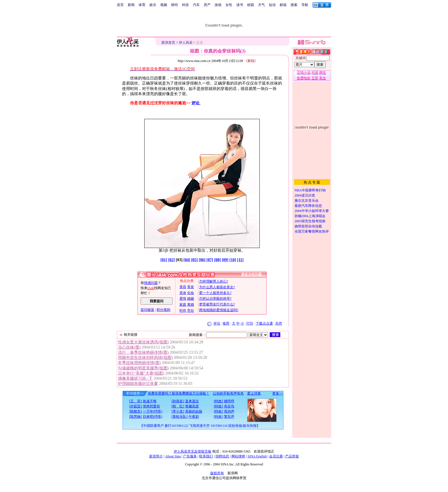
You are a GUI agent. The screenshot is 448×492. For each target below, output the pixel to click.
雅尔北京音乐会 (307, 201)
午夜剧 (194, 417)
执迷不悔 (150, 401)
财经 (175, 5)
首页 (120, 5)
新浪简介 (156, 456)
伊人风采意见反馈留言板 (193, 451)
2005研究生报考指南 (310, 221)
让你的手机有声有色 (228, 393)
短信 (272, 5)
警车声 (229, 417)
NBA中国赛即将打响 (310, 190)
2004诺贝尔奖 (305, 195)
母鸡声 (229, 411)
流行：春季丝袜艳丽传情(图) (143, 352)
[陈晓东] (136, 411)
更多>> (278, 393)
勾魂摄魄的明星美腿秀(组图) (143, 368)
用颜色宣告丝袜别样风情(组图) (145, 358)
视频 (164, 5)
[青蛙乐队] (180, 417)
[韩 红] (178, 406)
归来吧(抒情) (153, 417)
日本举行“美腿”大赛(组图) (141, 373)
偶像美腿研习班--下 (135, 378)
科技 (185, 5)
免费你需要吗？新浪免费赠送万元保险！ (179, 393)
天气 (261, 5)
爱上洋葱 (254, 393)
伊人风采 (186, 43)
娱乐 (153, 5)
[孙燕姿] (178, 401)
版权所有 (217, 473)
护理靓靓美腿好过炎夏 (138, 384)
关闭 (279, 323)
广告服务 (190, 456)
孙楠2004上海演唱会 (310, 216)
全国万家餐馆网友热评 (312, 231)
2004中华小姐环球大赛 (312, 211)
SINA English (257, 456)
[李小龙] (178, 411)
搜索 (294, 5)
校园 (251, 5)
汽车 (196, 5)
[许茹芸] (136, 406)
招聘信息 (222, 456)
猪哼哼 (229, 401)
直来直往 (192, 401)
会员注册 (276, 456)
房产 (207, 5)
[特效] (219, 401)
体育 (142, 5)
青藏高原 (192, 406)
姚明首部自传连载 (308, 226)
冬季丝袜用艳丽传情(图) (139, 363)
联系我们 (206, 456)
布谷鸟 (229, 406)
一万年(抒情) (153, 411)
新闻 (131, 5)
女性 (229, 5)
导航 (305, 5)
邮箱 (283, 5)
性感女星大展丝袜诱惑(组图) (143, 342)
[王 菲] (136, 401)
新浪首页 (168, 43)
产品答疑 (292, 456)
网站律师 (238, 456)
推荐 (226, 323)
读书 (240, 5)
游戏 (218, 5)
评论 (196, 103)
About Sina (173, 456)
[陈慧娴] (136, 417)
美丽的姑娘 (194, 411)
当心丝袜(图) (129, 347)
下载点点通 (264, 323)
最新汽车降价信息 (308, 206)
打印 (250, 323)
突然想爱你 (151, 406)
